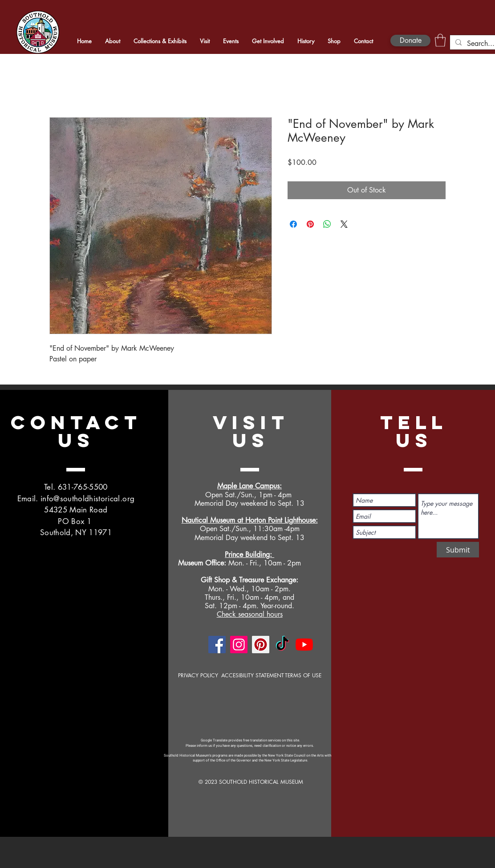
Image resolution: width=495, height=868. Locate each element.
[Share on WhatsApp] (327, 224)
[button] (440, 40)
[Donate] (410, 41)
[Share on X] (344, 224)
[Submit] (458, 550)
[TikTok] (282, 645)
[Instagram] (239, 645)
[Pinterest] (261, 645)
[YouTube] (304, 645)
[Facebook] (217, 645)
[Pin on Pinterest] (310, 224)
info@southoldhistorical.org (87, 499)
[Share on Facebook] (293, 224)
